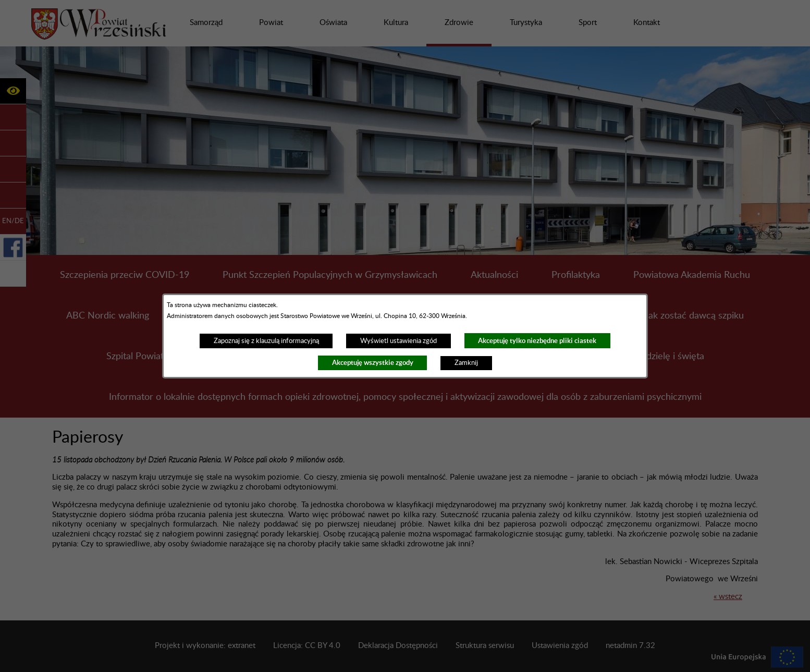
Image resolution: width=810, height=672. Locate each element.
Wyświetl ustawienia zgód (398, 341)
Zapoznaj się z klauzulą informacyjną (266, 341)
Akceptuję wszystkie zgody (373, 363)
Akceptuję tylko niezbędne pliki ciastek (537, 341)
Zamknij (466, 363)
